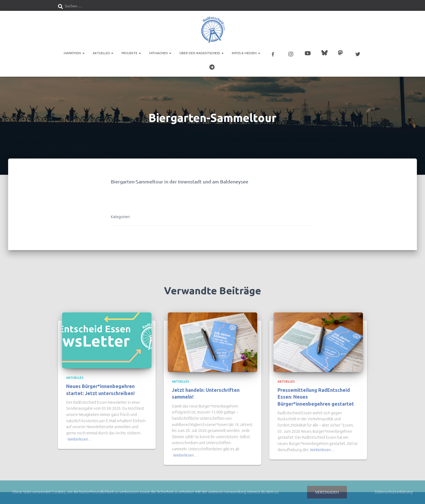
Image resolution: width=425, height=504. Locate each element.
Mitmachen (160, 53)
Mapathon (74, 53)
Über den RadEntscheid (202, 53)
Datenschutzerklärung (394, 492)
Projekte (131, 53)
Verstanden (327, 492)
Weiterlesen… (80, 438)
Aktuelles (103, 53)
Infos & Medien (246, 53)
